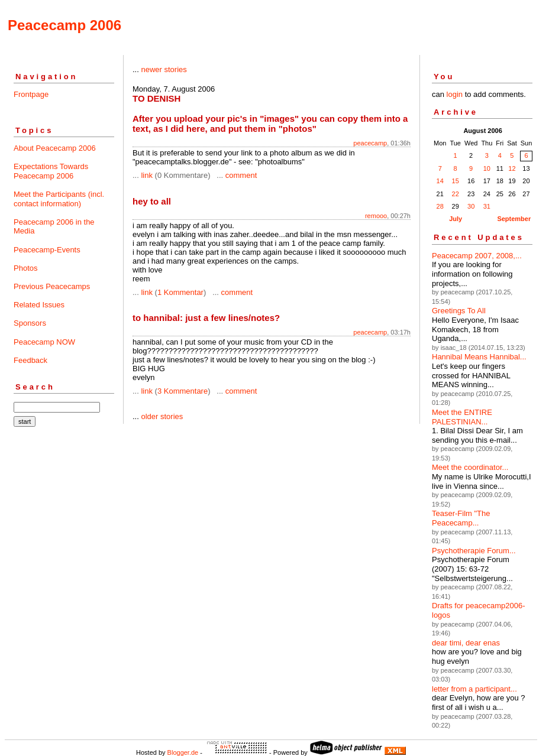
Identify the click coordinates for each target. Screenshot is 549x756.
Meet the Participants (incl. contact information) (59, 199)
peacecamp (370, 143)
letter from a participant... (474, 689)
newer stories (164, 69)
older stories (162, 416)
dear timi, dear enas (466, 643)
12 (512, 168)
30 (471, 206)
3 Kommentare (183, 391)
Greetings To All (459, 311)
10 (487, 168)
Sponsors (30, 323)
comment (241, 175)
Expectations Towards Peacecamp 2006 (51, 171)
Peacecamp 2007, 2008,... (477, 256)
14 (440, 181)
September (514, 219)
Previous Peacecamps (52, 286)
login (455, 94)
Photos (25, 268)
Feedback (30, 360)
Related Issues (39, 305)
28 (440, 206)
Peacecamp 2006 (64, 25)
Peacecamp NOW (44, 342)
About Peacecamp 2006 (55, 148)
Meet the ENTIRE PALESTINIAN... (462, 417)
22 (456, 194)
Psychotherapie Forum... (474, 551)
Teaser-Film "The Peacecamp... (461, 518)
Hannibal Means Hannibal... (479, 357)
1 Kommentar (180, 292)
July (456, 219)
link (147, 175)
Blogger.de (183, 752)
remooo (376, 216)
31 (487, 206)
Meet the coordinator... (470, 467)
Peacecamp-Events (47, 250)
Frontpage (31, 94)
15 (456, 181)
